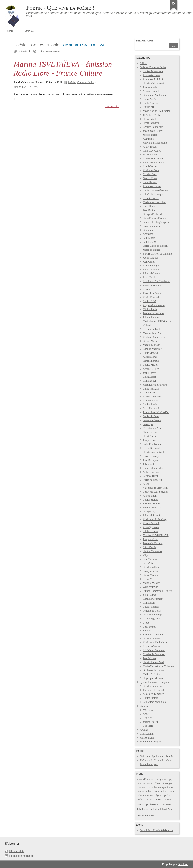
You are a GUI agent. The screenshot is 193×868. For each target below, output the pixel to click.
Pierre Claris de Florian (155, 246)
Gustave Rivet (150, 476)
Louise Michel (150, 365)
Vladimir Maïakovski (154, 337)
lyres (159, 795)
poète (140, 799)
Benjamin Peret (151, 416)
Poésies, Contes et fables (38, 45)
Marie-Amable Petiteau (155, 643)
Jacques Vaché (150, 539)
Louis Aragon (150, 99)
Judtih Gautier (150, 258)
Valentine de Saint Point (156, 488)
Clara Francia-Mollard (155, 218)
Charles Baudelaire (153, 127)
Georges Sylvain (152, 512)
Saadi (146, 484)
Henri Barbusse (151, 123)
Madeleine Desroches (154, 202)
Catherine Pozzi (151, 432)
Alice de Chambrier (153, 159)
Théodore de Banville (154, 690)
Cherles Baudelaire (153, 686)
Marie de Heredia (152, 286)
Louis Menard (150, 353)
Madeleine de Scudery (155, 519)
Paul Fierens (149, 242)
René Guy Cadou (152, 151)
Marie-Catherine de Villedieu (158, 666)
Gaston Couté (150, 178)
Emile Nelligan (151, 389)
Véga (146, 555)
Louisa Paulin (150, 405)
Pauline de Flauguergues (156, 222)
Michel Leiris (150, 309)
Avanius (144, 730)
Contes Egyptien (152, 619)
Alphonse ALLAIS (153, 79)
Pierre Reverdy (151, 456)
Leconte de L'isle (152, 329)
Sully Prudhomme (152, 444)
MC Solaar (149, 710)
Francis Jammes (151, 226)
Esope (146, 623)
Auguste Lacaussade (154, 305)
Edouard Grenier (152, 274)
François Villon (151, 571)
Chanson (144, 706)
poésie (167, 795)
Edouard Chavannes (153, 163)
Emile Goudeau (151, 270)
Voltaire (147, 631)
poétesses (167, 805)
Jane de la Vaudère (153, 543)
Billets (143, 63)
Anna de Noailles (152, 91)
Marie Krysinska (152, 297)
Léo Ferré (148, 726)
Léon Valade (149, 547)
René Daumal (150, 182)
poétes (140, 805)
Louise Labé (149, 301)
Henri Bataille (150, 119)
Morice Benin (150, 135)
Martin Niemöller (152, 397)
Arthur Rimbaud (152, 472)
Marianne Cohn (151, 170)
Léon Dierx (149, 206)
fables (157, 783)
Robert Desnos (151, 198)
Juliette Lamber (151, 317)
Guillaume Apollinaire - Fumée (156, 757)
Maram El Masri (152, 345)
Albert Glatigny (151, 266)
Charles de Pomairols (154, 654)
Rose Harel (149, 277)
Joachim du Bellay (153, 131)
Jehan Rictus (150, 464)
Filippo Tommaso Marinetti (157, 591)
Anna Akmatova (151, 75)
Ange (146, 714)
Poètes (168, 799)
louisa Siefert (160, 791)
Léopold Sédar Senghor (155, 492)
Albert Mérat (150, 357)
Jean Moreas (149, 373)
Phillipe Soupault (152, 508)
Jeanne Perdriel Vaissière (156, 412)
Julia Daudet (149, 595)
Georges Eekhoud (152, 214)
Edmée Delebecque (153, 194)
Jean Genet (149, 262)
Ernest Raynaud (151, 448)
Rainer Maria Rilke (153, 468)
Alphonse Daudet (152, 186)
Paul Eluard (149, 238)
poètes (158, 799)
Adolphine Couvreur (154, 650)
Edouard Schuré (151, 516)
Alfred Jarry (149, 290)
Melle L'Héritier (151, 674)
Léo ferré (148, 718)
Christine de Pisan (152, 428)
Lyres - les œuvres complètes (155, 682)
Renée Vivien (150, 579)
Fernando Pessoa (152, 420)
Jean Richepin (150, 460)
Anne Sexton (150, 496)
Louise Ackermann (153, 71)
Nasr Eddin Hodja (152, 615)
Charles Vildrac (151, 567)
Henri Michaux (151, 361)
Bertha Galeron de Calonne (157, 254)
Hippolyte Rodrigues (151, 742)
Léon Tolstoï (150, 627)
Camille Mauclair (152, 349)
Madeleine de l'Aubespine (157, 111)
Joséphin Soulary (152, 504)
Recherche (145, 41)
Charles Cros (150, 174)
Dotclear (183, 864)
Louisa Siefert (150, 500)
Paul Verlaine (150, 559)
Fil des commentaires (49, 51)
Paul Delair (149, 603)
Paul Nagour (149, 381)
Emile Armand (151, 103)
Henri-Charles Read (153, 452)
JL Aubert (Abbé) (152, 115)
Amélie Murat (150, 401)
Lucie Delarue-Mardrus (155, 190)
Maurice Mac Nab (152, 333)
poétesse (152, 804)
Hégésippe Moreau (153, 678)
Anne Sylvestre (151, 527)
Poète (149, 800)
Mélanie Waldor (151, 583)
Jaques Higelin (151, 722)
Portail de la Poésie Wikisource (156, 830)
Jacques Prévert (151, 440)
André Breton (150, 147)
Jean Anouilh (150, 87)
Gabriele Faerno (151, 639)
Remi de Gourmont (153, 599)
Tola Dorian (149, 210)
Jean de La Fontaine (153, 313)
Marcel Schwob (151, 523)
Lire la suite (112, 106)
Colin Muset (149, 377)
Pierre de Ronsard (152, 480)
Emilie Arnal (150, 107)
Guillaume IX (150, 230)
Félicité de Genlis (152, 611)
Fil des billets (24, 51)
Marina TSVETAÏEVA (26, 87)
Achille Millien (151, 369)
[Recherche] (153, 46)
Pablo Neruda (150, 393)
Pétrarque (148, 424)
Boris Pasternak (151, 408)
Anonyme (148, 234)
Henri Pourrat (150, 436)
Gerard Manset (151, 341)
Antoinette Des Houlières (156, 281)
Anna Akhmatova (145, 779)
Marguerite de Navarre (155, 385)
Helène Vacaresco (152, 551)
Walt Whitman (151, 587)
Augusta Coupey (152, 646)
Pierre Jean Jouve (152, 294)
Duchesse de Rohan (153, 670)
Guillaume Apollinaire (155, 95)
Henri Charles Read (153, 662)
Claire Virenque (151, 575)
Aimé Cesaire (150, 166)
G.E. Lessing (147, 734)
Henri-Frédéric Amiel (154, 83)
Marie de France (152, 250)
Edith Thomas (150, 531)
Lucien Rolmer (151, 607)
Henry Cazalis (150, 155)
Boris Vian (149, 563)
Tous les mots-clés (146, 816)
